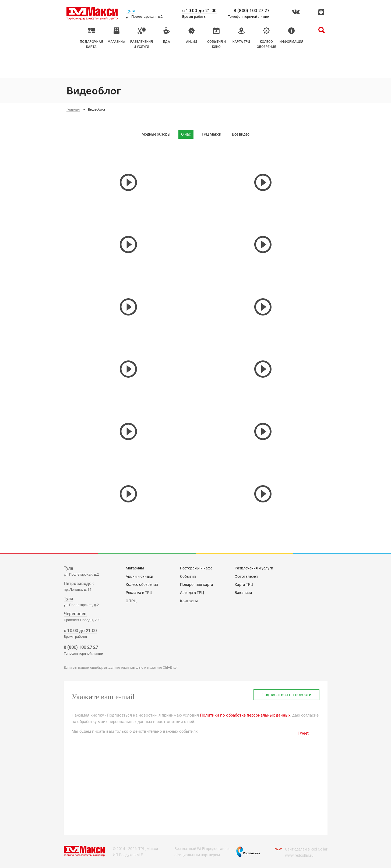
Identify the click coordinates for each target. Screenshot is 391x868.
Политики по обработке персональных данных (245, 715)
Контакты (189, 601)
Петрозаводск (79, 584)
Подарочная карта (197, 584)
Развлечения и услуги (254, 568)
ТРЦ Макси (211, 134)
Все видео (241, 134)
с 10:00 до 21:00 (199, 11)
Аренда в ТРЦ (192, 593)
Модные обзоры (156, 134)
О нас (186, 134)
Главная (73, 109)
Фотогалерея (246, 576)
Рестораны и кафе (196, 568)
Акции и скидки (139, 576)
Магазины (135, 568)
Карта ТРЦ (244, 584)
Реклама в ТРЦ (139, 593)
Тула (68, 568)
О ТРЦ (131, 601)
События (188, 576)
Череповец (75, 614)
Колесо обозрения (142, 584)
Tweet (303, 733)
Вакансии (243, 593)
